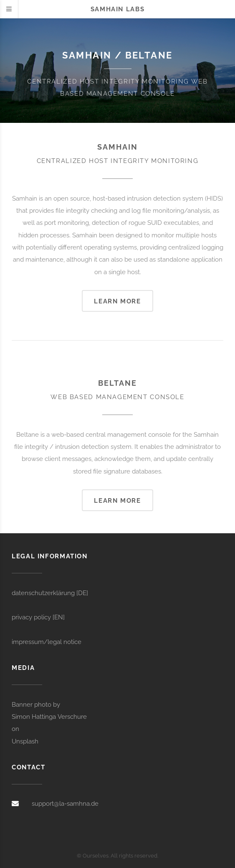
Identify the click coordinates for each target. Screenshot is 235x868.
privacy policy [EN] (38, 617)
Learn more (117, 301)
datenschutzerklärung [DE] (50, 593)
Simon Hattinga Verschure (49, 717)
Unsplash (25, 741)
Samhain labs (117, 9)
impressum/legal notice (47, 642)
